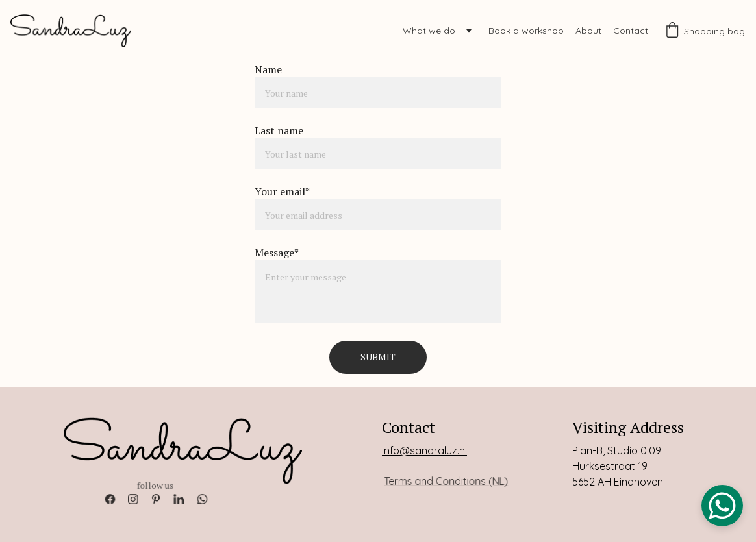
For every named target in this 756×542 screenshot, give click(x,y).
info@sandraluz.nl (424, 451)
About (588, 31)
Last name (279, 130)
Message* (277, 253)
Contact (631, 31)
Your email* (282, 191)
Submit (378, 357)
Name (268, 69)
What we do (429, 31)
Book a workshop (526, 31)
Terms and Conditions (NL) (447, 481)
